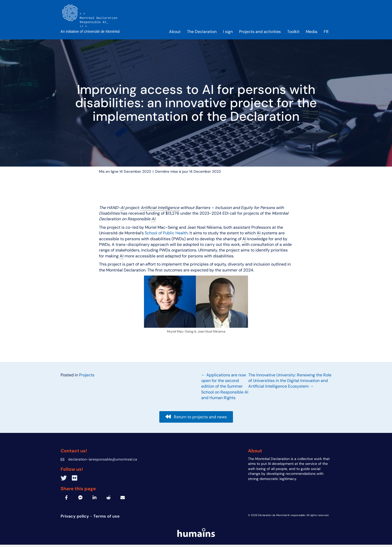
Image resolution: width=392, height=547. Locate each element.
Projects (87, 377)
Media (312, 34)
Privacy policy (75, 518)
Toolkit (293, 34)
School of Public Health (166, 235)
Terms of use (107, 518)
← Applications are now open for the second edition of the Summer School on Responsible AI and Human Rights (225, 389)
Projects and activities (260, 34)
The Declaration (202, 34)
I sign (228, 34)
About (175, 34)
